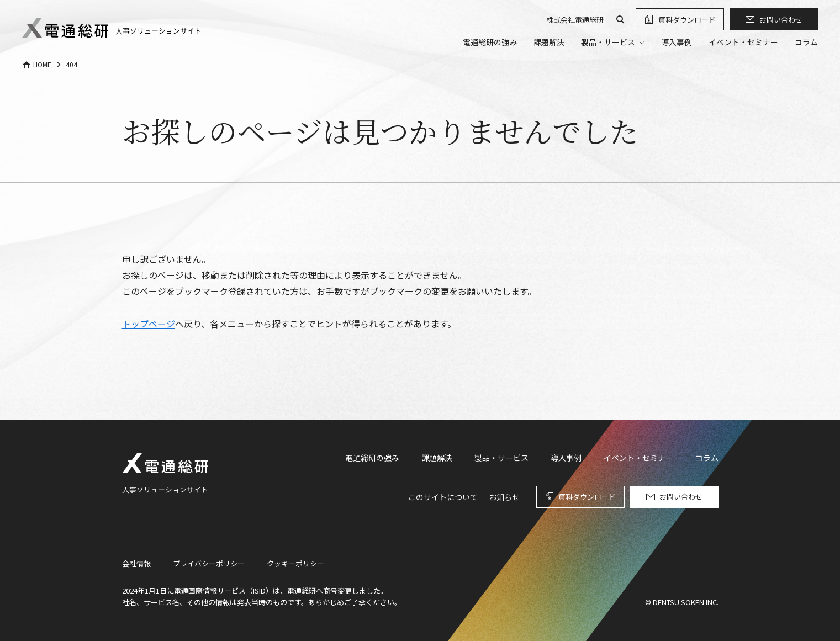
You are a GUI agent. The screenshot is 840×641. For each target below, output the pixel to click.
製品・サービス (501, 458)
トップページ (149, 324)
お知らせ (504, 497)
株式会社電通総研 (575, 20)
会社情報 (136, 563)
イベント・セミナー (743, 42)
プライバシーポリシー (209, 563)
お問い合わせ (781, 20)
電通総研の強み (490, 42)
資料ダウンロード (687, 20)
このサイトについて (443, 497)
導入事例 (677, 42)
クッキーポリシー (295, 563)
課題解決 (549, 42)
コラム (806, 42)
